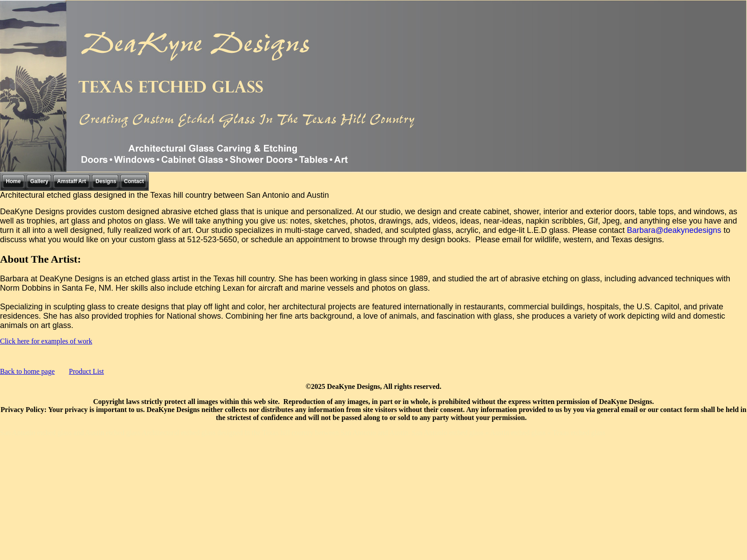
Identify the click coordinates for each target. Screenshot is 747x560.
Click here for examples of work (46, 341)
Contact (134, 181)
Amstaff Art (72, 181)
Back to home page (27, 371)
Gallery (39, 181)
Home (13, 181)
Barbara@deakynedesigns (675, 230)
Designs (106, 181)
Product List (86, 371)
